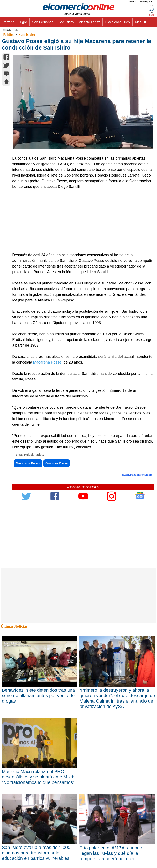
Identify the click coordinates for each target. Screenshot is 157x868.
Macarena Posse (47, 362)
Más (141, 22)
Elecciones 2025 (117, 22)
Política (9, 35)
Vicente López (89, 22)
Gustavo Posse (57, 463)
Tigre (23, 22)
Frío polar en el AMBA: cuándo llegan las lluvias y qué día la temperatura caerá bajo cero (111, 853)
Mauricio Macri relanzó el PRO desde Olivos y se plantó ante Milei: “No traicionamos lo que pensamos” (38, 777)
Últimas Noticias (14, 626)
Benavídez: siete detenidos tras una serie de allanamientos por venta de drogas (38, 696)
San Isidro (66, 22)
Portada (8, 22)
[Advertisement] (81, 221)
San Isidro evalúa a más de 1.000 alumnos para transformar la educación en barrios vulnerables (36, 853)
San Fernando (43, 22)
